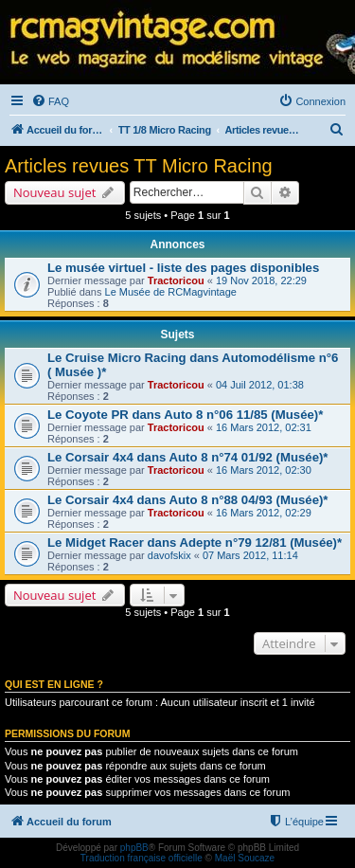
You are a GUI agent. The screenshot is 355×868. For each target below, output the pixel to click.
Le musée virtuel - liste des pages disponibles (183, 268)
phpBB (134, 848)
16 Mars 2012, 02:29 (264, 513)
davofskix (169, 555)
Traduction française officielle (142, 858)
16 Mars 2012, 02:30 (264, 470)
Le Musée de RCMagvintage (171, 292)
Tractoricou (176, 280)
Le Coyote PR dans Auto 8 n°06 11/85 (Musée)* (185, 415)
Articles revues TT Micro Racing (139, 166)
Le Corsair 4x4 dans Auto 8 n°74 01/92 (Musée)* (188, 457)
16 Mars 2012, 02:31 (264, 427)
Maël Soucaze (245, 858)
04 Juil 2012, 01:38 (260, 385)
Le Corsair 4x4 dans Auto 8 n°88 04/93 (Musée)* (188, 500)
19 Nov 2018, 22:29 (261, 280)
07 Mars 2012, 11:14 (250, 555)
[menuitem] (50, 101)
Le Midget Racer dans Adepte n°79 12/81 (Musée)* (195, 542)
